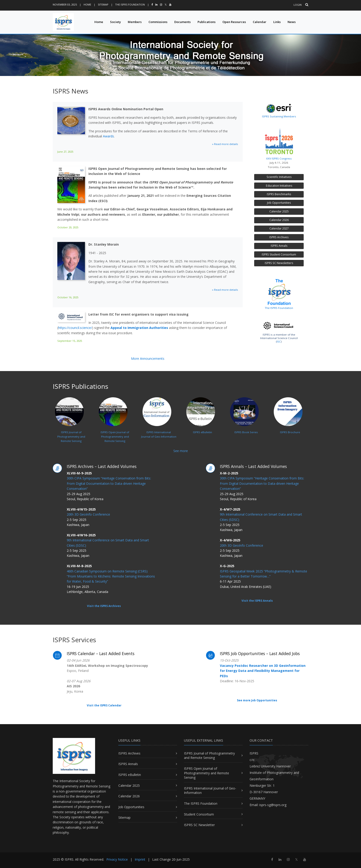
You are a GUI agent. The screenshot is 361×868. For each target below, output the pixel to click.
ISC (279, 341)
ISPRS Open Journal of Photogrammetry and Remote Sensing (207, 773)
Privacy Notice (117, 859)
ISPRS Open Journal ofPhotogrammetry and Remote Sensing (114, 426)
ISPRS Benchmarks (279, 194)
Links (277, 22)
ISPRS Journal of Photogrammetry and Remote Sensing (209, 756)
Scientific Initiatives (279, 177)
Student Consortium (199, 814)
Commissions (158, 22)
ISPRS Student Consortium (279, 254)
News (292, 22)
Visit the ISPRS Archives (104, 606)
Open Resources (234, 22)
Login (298, 5)
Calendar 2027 (279, 228)
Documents (182, 22)
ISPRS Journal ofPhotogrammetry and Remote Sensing (70, 426)
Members (135, 22)
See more (181, 451)
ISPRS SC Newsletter (199, 825)
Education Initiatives (279, 186)
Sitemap (103, 4)
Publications (207, 22)
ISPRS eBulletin (130, 775)
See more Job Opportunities (257, 700)
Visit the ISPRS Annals (257, 601)
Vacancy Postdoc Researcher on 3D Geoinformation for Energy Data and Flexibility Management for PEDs (263, 671)
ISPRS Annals (279, 246)
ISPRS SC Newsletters (279, 263)
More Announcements (148, 359)
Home (87, 4)
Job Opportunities (279, 203)
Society (115, 22)
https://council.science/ (75, 328)
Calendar (260, 22)
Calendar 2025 (279, 211)
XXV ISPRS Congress (279, 143)
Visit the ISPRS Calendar (104, 705)
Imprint (140, 859)
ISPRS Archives (279, 237)
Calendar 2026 (279, 220)
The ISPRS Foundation (130, 4)
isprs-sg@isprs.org (273, 805)
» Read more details (225, 144)
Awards (108, 136)
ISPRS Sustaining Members (279, 116)
